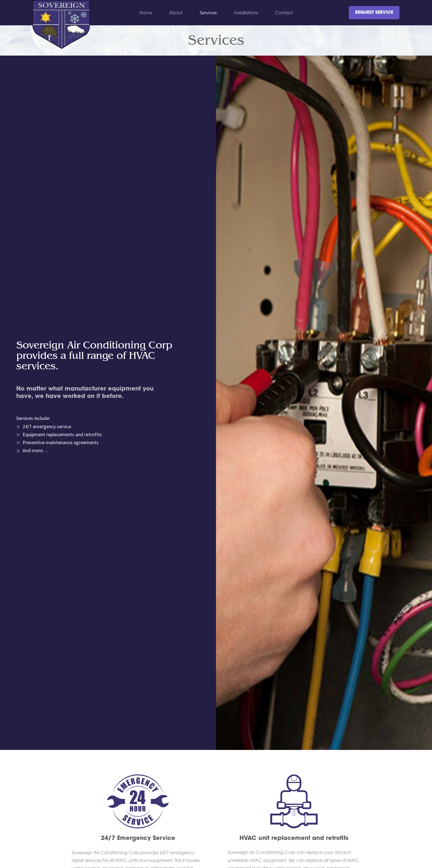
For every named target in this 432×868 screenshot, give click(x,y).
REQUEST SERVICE (374, 13)
